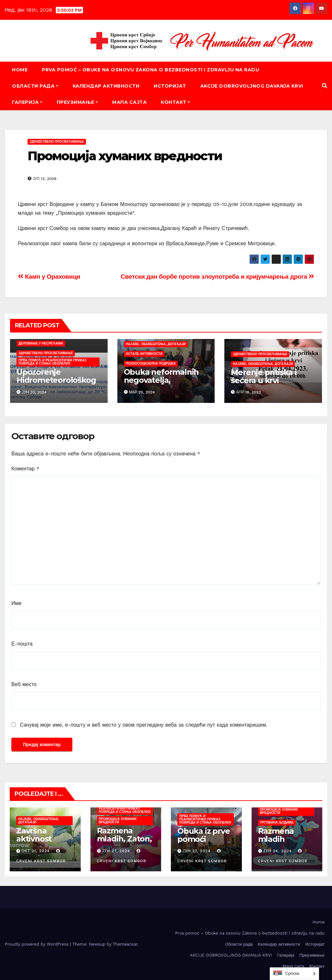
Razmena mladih (276, 835)
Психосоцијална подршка (151, 363)
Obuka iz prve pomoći (203, 835)
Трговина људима (277, 823)
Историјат (170, 86)
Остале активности (144, 354)
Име (16, 603)
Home (20, 70)
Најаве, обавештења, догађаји (156, 344)
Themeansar (125, 944)
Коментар (25, 469)
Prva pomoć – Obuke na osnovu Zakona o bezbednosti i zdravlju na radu (150, 70)
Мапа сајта (129, 102)
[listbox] (294, 974)
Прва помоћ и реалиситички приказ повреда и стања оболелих (53, 362)
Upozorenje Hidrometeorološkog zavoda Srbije (56, 380)
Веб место (24, 684)
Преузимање (77, 102)
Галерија (27, 102)
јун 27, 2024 (116, 851)
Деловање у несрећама (41, 343)
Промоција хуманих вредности (125, 156)
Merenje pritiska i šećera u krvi (264, 376)
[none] (294, 974)
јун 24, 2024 (277, 851)
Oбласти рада (35, 86)
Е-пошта (22, 644)
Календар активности (106, 86)
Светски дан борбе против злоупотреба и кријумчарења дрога (217, 277)
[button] (325, 86)
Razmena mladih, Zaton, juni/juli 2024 (124, 839)
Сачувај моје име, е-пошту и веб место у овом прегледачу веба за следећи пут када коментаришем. (143, 725)
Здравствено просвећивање (57, 142)
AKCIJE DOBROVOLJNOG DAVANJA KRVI (252, 86)
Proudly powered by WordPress (37, 944)
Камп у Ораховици (49, 277)
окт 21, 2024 (36, 851)
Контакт (175, 102)
